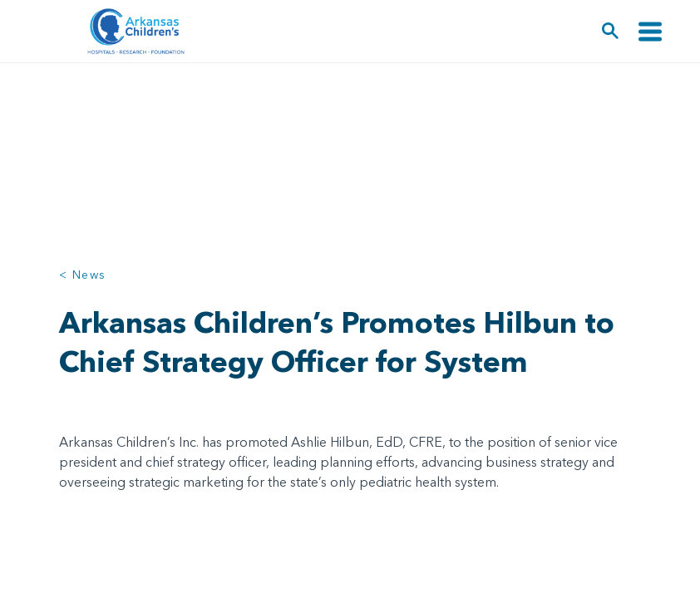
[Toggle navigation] (650, 31)
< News (82, 275)
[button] (611, 31)
